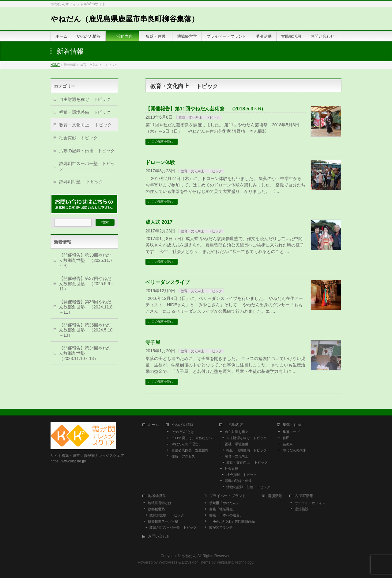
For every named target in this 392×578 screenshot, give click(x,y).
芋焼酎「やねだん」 (224, 503)
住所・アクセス (183, 456)
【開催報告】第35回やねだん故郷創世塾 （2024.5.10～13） (86, 330)
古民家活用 (304, 496)
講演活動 (275, 496)
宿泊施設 (302, 509)
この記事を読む (162, 142)
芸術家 (288, 444)
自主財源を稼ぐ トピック (85, 99)
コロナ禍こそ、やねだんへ (192, 438)
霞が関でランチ (221, 527)
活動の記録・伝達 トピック (87, 151)
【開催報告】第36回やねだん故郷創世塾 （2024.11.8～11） (86, 307)
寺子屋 (153, 342)
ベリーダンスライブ (168, 282)
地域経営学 (157, 496)
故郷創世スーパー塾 (163, 521)
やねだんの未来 (294, 450)
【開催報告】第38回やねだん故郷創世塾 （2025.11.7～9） (86, 260)
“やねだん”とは (183, 432)
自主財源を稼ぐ (237, 432)
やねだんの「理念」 (187, 444)
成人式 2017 (159, 222)
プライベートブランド (228, 496)
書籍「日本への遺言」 (228, 515)
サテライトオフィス (310, 503)
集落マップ (291, 432)
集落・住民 (294, 425)
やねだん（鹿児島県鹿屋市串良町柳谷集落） (125, 19)
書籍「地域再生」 (224, 509)
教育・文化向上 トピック (199, 117)
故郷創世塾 (156, 509)
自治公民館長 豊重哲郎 (190, 450)
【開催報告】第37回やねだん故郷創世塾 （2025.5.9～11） (87, 284)
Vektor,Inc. (225, 562)
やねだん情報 (183, 425)
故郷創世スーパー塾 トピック (87, 166)
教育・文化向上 (237, 456)
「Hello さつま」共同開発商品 (232, 521)
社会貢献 (232, 469)
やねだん (189, 556)
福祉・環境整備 (237, 444)
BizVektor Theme (196, 562)
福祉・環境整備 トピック (85, 112)
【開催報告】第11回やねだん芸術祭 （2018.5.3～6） (206, 109)
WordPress (168, 562)
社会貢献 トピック (78, 138)
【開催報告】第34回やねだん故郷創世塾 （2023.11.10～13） (85, 353)
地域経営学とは (160, 503)
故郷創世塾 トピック (81, 182)
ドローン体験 (160, 162)
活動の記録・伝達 (238, 481)
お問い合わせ (159, 536)
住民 (286, 438)
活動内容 (236, 425)
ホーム (153, 425)
